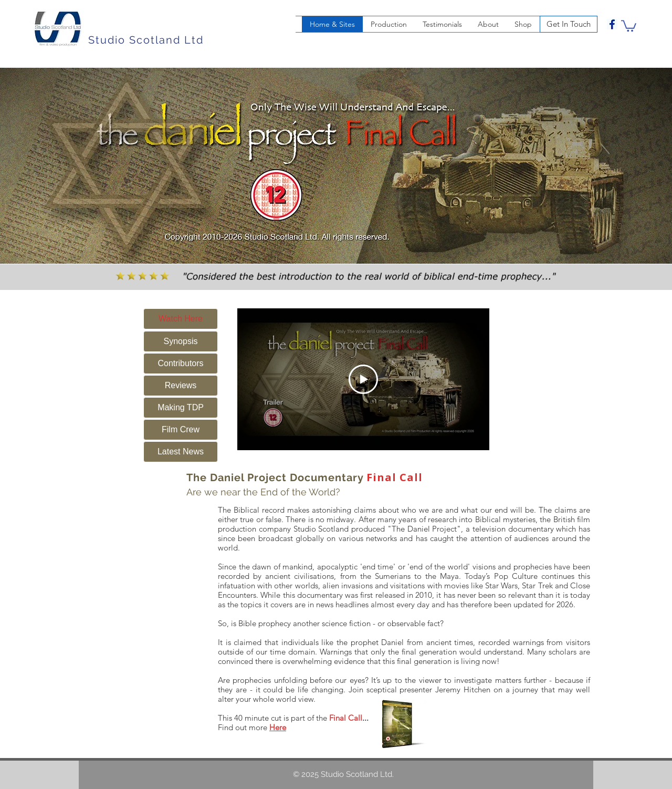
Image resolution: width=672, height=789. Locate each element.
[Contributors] (181, 364)
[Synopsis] (181, 341)
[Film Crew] (181, 430)
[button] (629, 25)
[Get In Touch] (569, 24)
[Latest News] (181, 452)
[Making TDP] (181, 408)
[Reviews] (181, 386)
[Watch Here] (181, 319)
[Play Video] (363, 379)
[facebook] (612, 24)
